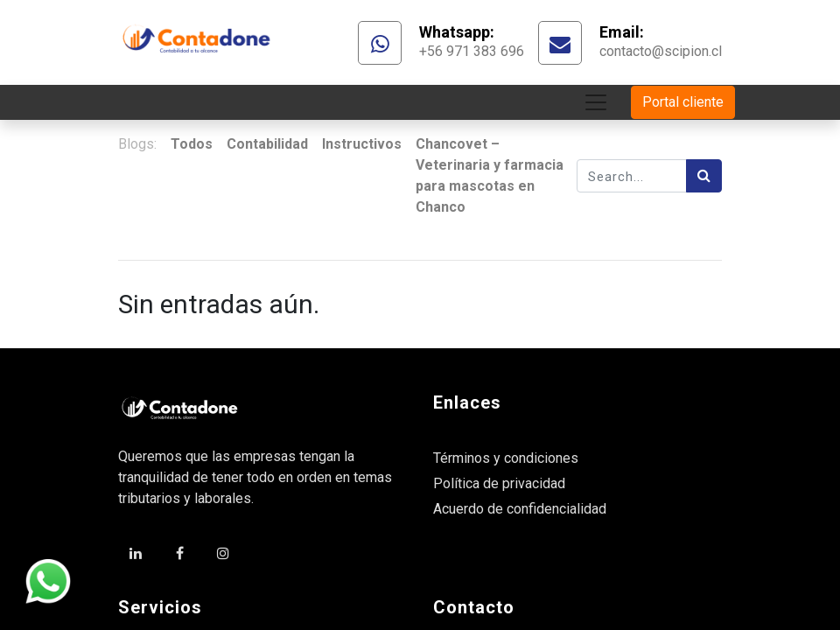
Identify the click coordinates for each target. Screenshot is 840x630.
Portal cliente (683, 102)
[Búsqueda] (704, 176)
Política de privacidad (499, 483)
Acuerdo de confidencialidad (520, 509)
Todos (192, 144)
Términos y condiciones (506, 458)
